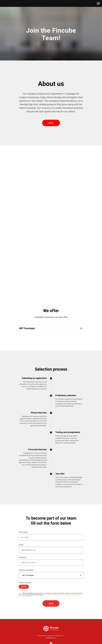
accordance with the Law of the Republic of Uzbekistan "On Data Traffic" (51, 596)
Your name (23, 532)
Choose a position (26, 570)
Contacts (22, 557)
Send (51, 604)
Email (21, 545)
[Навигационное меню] (98, 3)
